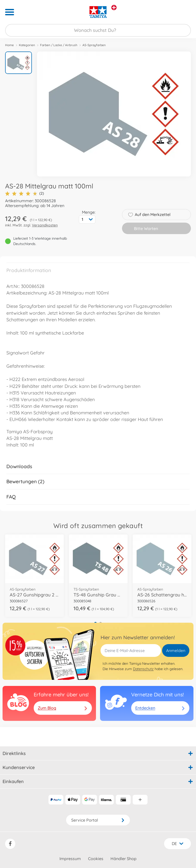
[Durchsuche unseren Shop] (98, 30)
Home (9, 45)
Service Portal (98, 820)
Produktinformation (29, 270)
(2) (24, 193)
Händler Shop (124, 859)
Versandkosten (45, 225)
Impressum (70, 859)
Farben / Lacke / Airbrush (59, 45)
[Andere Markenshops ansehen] (114, 8)
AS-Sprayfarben (94, 45)
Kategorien (27, 45)
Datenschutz (143, 669)
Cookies (96, 859)
